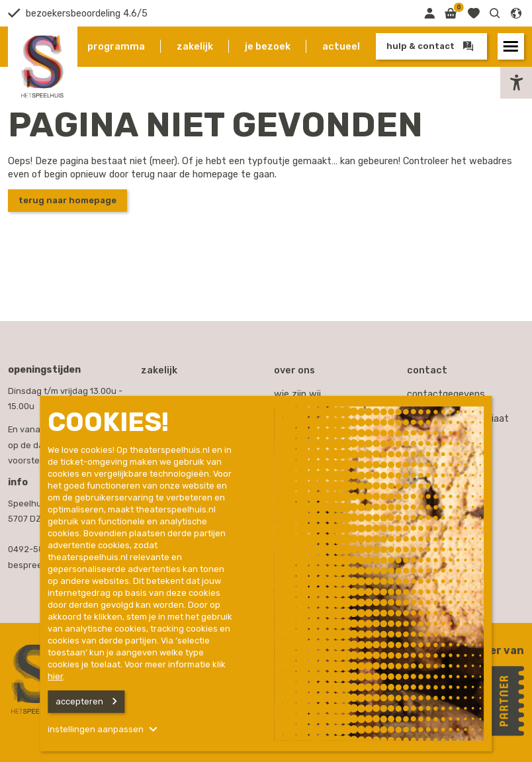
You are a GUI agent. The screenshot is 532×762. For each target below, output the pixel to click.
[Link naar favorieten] (473, 13)
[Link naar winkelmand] (451, 13)
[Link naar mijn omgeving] (429, 13)
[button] (495, 13)
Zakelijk (195, 46)
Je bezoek (268, 46)
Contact (427, 370)
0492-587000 (36, 549)
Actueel (341, 46)
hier (55, 676)
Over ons (294, 370)
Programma (116, 46)
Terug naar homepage (67, 200)
